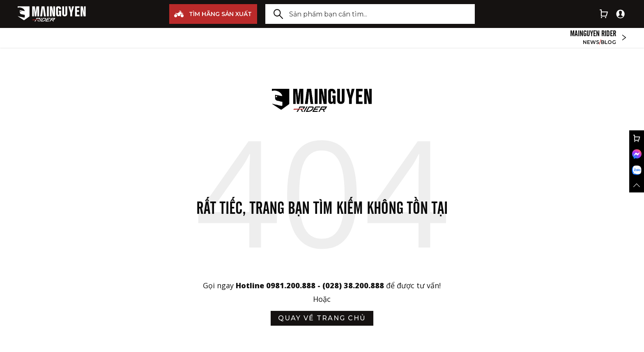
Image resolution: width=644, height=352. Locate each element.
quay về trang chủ (322, 318)
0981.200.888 (291, 285)
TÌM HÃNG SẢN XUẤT (213, 14)
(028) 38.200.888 (354, 285)
